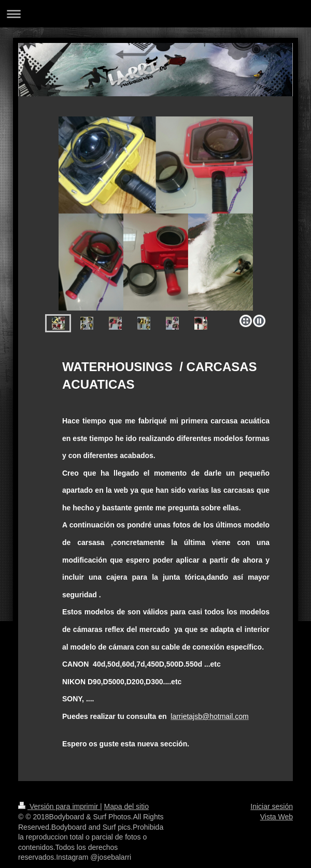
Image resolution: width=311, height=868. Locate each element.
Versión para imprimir (59, 806)
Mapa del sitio (126, 806)
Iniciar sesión (272, 806)
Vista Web (277, 817)
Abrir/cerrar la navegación (155, 14)
